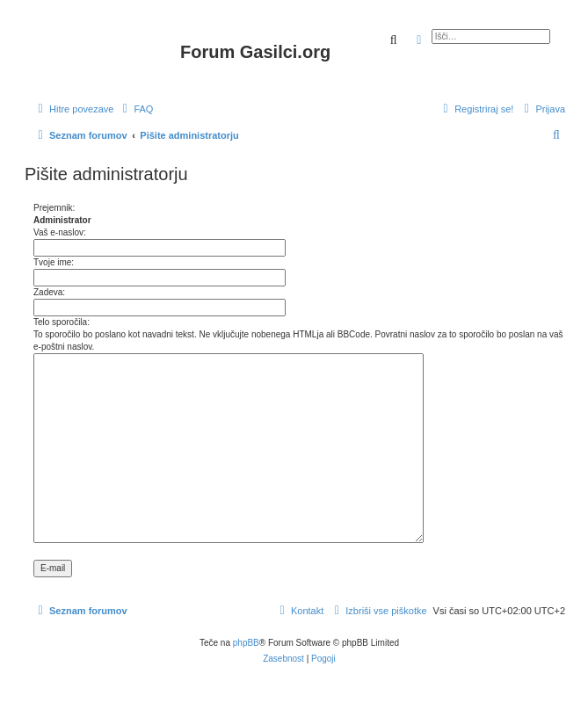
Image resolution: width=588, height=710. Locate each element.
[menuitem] (135, 109)
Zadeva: (49, 292)
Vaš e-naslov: (60, 232)
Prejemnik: (54, 208)
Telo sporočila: (62, 322)
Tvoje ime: (54, 262)
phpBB (246, 643)
